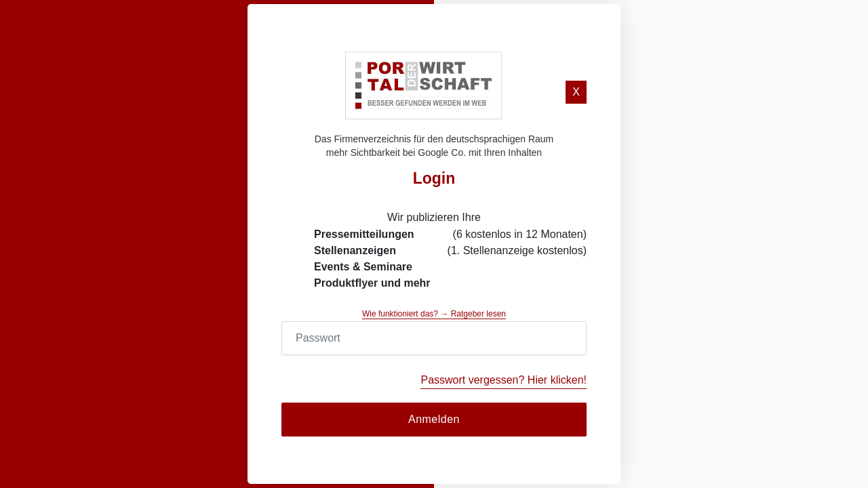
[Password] (434, 338)
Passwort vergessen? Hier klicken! (504, 380)
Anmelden (434, 419)
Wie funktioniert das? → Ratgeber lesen (434, 314)
